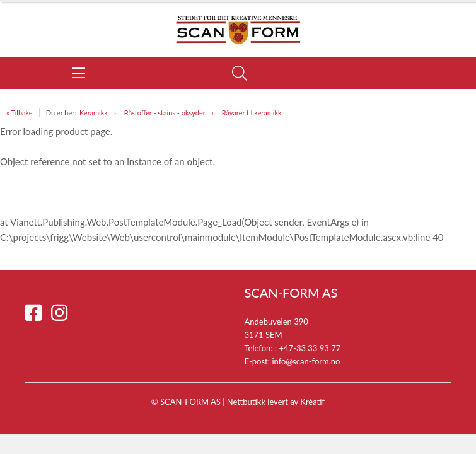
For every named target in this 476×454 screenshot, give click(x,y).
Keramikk (94, 113)
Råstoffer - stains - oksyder (165, 113)
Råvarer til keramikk (252, 113)
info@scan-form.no (306, 361)
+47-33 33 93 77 (310, 348)
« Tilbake (20, 113)
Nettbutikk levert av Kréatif (276, 402)
